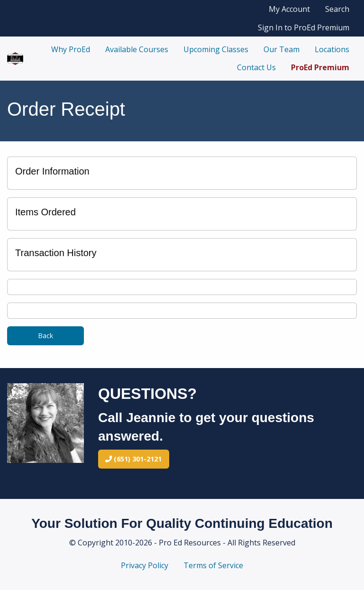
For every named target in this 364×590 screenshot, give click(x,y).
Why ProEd (71, 49)
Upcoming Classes (216, 49)
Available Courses (137, 49)
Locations (332, 49)
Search (337, 9)
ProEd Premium (320, 67)
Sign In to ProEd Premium (304, 28)
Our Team (282, 49)
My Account (289, 9)
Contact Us (256, 67)
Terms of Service (213, 565)
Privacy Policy (145, 565)
